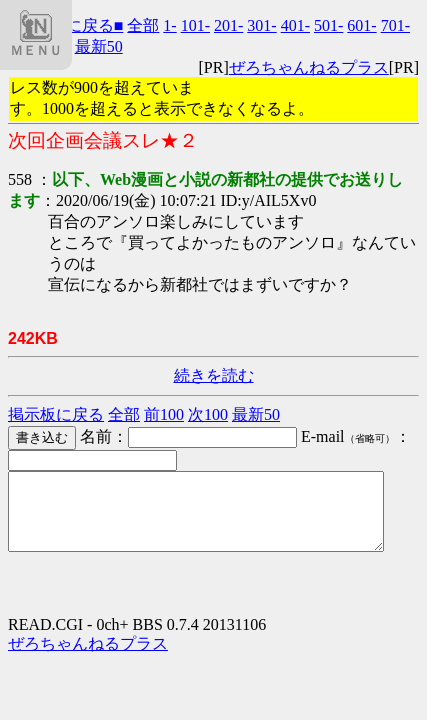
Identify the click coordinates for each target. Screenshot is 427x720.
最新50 (99, 46)
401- (295, 25)
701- (395, 25)
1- (169, 25)
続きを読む (214, 375)
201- (228, 25)
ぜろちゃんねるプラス (309, 67)
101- (195, 25)
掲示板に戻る (56, 414)
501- (328, 25)
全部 (143, 25)
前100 (164, 414)
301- (261, 25)
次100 (208, 414)
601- (361, 25)
